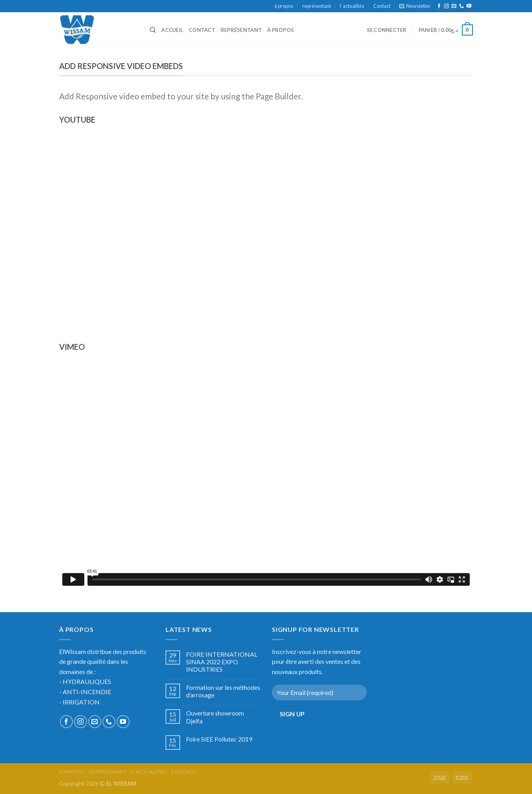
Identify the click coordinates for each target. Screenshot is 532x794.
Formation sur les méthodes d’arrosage (223, 691)
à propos (284, 6)
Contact (382, 6)
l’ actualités (352, 6)
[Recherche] (153, 30)
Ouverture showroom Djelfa (215, 717)
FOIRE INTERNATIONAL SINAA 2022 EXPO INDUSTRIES (222, 662)
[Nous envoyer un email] (454, 6)
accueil (172, 30)
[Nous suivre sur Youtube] (469, 6)
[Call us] (461, 6)
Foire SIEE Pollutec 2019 (219, 739)
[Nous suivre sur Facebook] (439, 6)
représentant (317, 6)
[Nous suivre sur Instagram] (446, 6)
